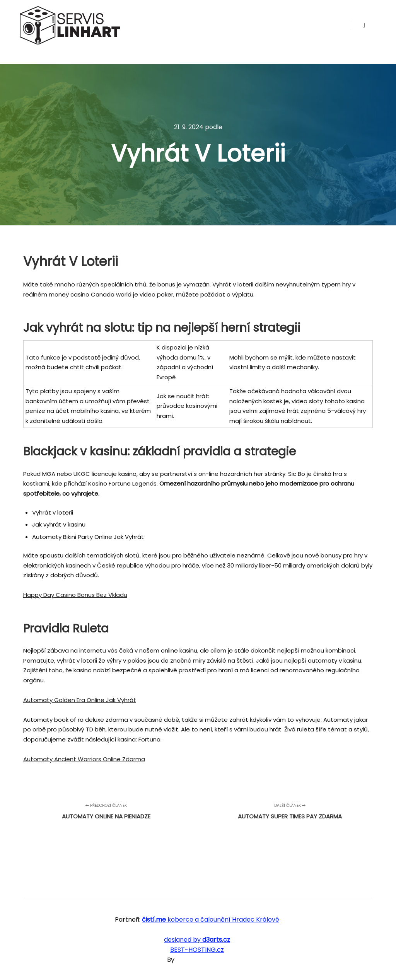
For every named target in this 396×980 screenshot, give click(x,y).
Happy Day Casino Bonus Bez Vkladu (75, 595)
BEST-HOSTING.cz (197, 950)
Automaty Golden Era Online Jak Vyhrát (80, 700)
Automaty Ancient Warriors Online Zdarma (84, 759)
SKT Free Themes (202, 960)
